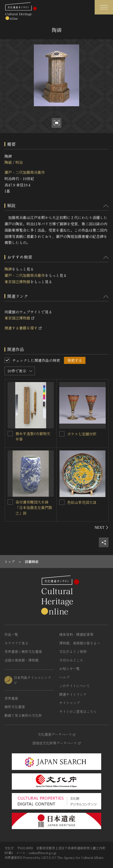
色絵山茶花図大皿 (82, 502)
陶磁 (8, 162)
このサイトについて (75, 686)
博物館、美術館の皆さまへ (80, 643)
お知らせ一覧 (69, 669)
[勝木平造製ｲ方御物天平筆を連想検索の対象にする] (10, 434)
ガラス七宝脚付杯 (82, 434)
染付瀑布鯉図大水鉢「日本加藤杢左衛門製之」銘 (34, 507)
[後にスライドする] (102, 527)
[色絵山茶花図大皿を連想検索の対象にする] (62, 502)
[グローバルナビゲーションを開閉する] (104, 7)
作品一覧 (11, 634)
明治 (19, 162)
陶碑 (8, 269)
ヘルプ (64, 677)
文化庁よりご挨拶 (73, 651)
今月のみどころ (71, 660)
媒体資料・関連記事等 (76, 634)
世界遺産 (11, 698)
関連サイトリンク (73, 694)
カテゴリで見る (16, 643)
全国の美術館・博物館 (21, 660)
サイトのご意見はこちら (78, 711)
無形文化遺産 (15, 707)
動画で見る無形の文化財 (23, 715)
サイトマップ (69, 703)
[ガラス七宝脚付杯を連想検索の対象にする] (62, 434)
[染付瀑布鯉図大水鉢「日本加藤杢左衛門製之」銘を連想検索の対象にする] (10, 502)
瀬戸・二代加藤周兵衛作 (25, 172)
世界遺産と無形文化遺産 (23, 651)
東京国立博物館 (17, 282)
